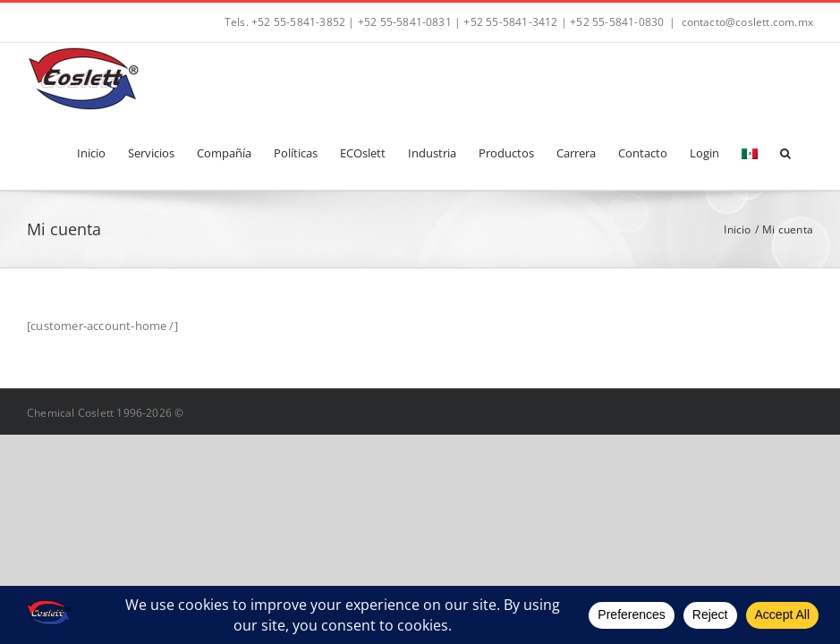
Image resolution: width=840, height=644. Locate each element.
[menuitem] (750, 152)
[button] (785, 152)
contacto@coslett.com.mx (748, 22)
